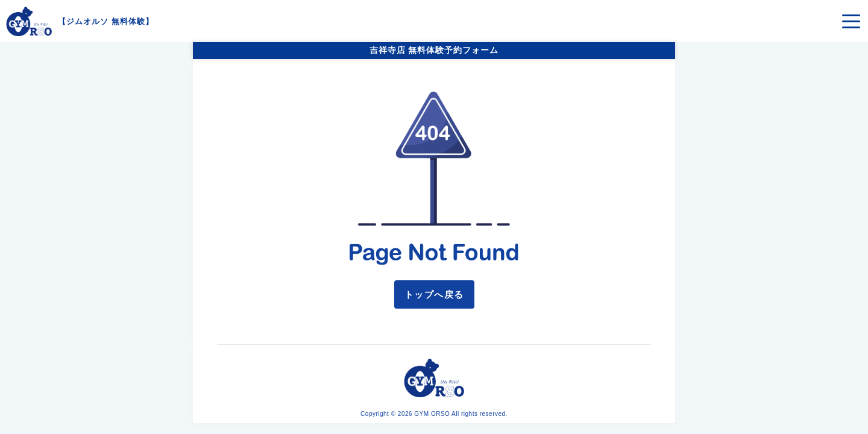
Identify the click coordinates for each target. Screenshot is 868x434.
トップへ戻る (434, 294)
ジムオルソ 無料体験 (106, 21)
